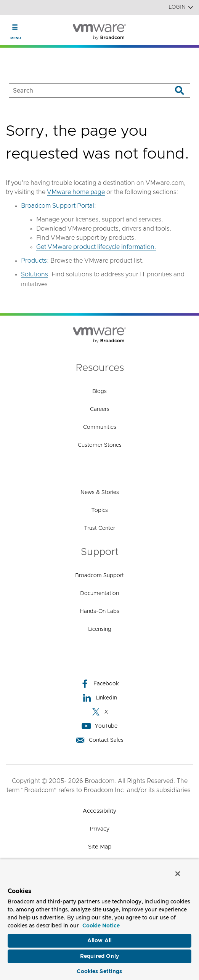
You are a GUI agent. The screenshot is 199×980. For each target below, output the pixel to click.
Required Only (99, 956)
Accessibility (99, 811)
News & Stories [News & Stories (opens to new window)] (100, 492)
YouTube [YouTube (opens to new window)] (99, 726)
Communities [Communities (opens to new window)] (100, 427)
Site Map (100, 847)
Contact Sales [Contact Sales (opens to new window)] (99, 740)
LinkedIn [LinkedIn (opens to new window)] (100, 698)
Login (181, 7)
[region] (99, 919)
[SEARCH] (83, 91)
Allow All (99, 941)
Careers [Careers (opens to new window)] (100, 409)
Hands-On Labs (99, 611)
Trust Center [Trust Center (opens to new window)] (100, 528)
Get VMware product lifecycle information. (96, 247)
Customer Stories (100, 445)
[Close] (178, 874)
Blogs (99, 391)
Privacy (99, 829)
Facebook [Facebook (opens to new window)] (99, 684)
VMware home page (76, 192)
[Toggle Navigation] (15, 27)
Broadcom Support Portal (58, 206)
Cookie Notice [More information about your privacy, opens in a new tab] (101, 926)
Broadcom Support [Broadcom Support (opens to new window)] (99, 576)
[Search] (179, 91)
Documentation (99, 593)
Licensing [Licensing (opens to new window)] (100, 629)
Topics (100, 510)
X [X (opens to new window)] (99, 712)
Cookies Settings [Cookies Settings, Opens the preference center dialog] (99, 972)
